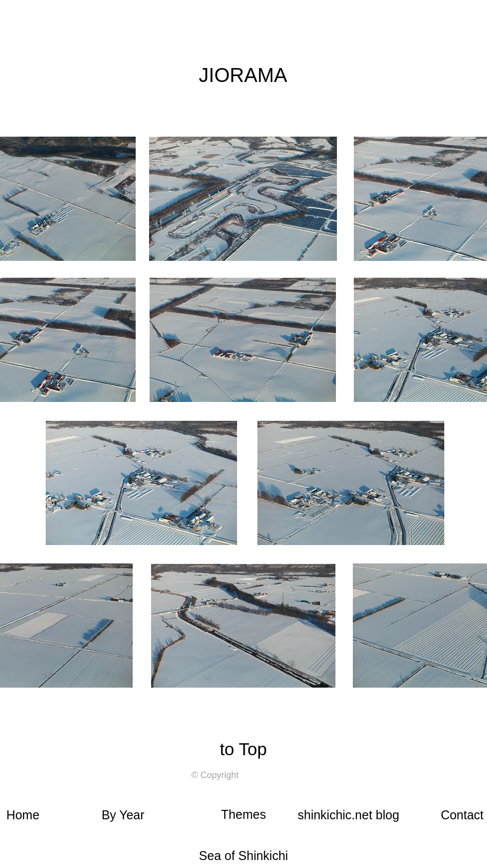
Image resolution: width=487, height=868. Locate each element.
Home (23, 815)
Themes (243, 814)
